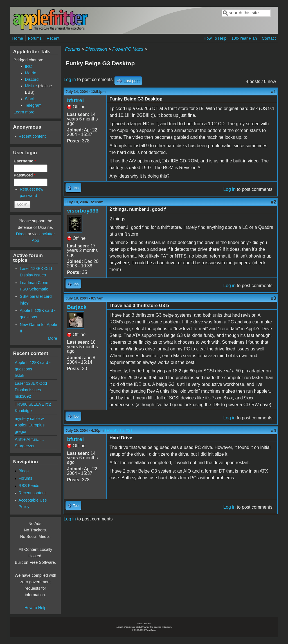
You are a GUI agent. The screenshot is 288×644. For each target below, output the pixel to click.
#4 (274, 431)
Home (18, 38)
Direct (21, 234)
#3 (274, 298)
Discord (32, 79)
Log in (70, 80)
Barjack (77, 307)
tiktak (20, 375)
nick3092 (23, 396)
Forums (35, 38)
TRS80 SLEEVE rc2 (33, 404)
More (52, 338)
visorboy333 (83, 211)
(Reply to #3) (118, 431)
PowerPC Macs (128, 49)
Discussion (96, 49)
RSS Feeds (29, 486)
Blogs (24, 471)
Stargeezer (25, 446)
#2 (274, 202)
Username (25, 161)
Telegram (33, 105)
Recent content (32, 136)
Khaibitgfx (24, 411)
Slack (30, 99)
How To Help (215, 38)
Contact (269, 38)
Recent (53, 38)
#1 (274, 92)
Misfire (31, 86)
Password (25, 175)
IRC (29, 66)
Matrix (31, 73)
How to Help (35, 608)
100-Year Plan (244, 38)
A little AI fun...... (29, 439)
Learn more (24, 112)
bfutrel (75, 100)
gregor (21, 431)
